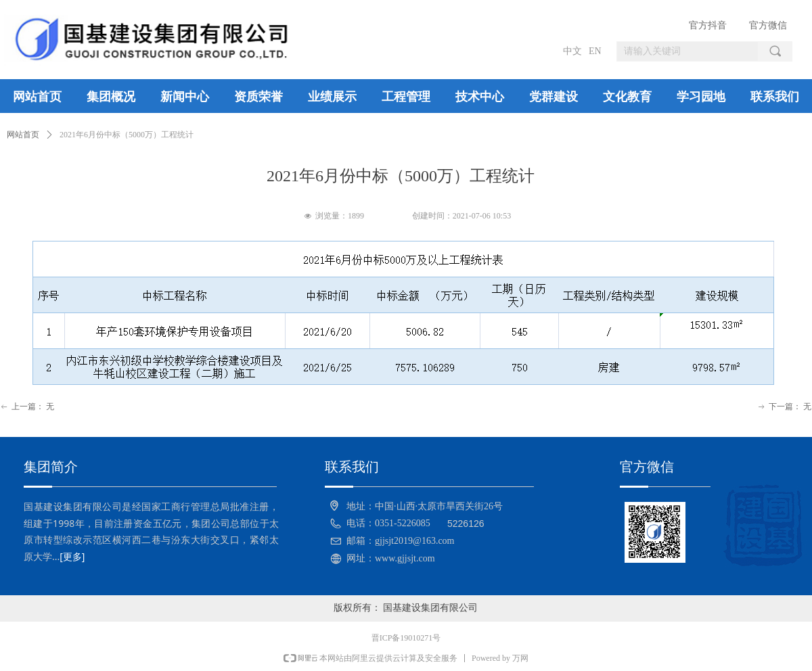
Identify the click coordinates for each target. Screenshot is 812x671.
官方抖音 (708, 25)
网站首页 (23, 135)
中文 (572, 51)
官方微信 (768, 25)
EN (595, 51)
